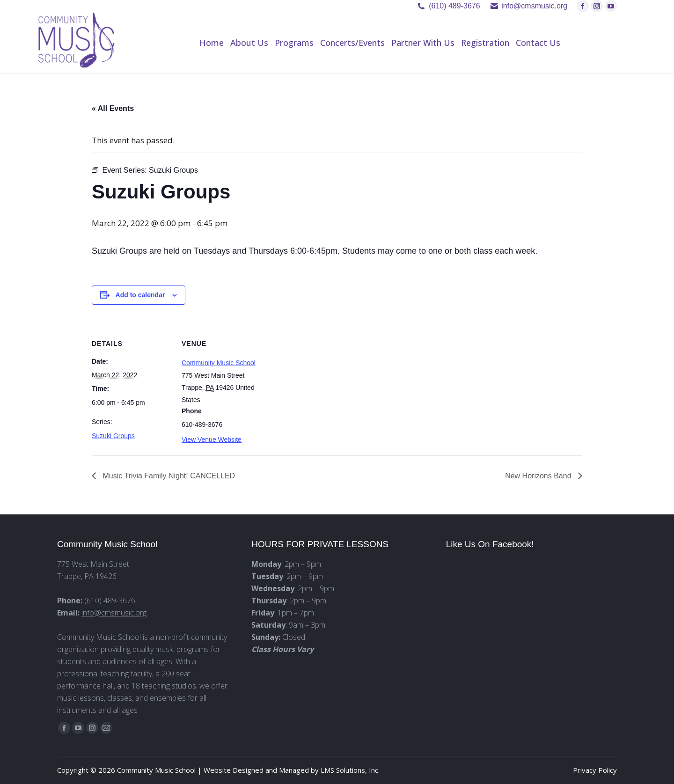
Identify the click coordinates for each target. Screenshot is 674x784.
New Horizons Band (539, 476)
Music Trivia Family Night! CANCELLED (168, 476)
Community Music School (219, 363)
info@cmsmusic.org (114, 613)
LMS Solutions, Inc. (350, 770)
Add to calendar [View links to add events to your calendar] (140, 295)
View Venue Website (212, 440)
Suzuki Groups (113, 436)
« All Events (113, 108)
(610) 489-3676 (454, 6)
